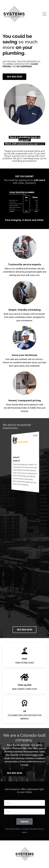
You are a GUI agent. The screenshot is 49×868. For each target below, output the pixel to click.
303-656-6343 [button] (14, 77)
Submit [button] (25, 822)
